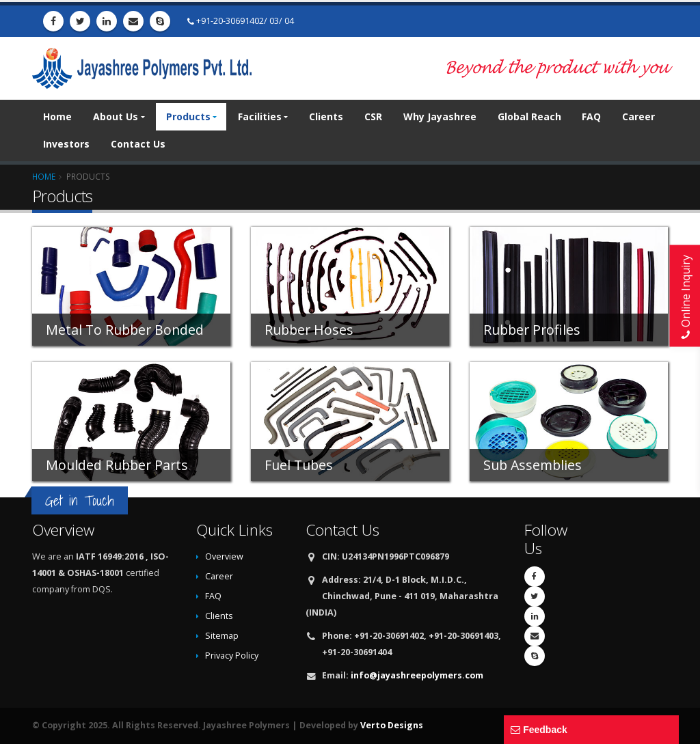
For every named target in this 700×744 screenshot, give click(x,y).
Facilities (260, 116)
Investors (66, 144)
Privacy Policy (232, 656)
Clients (326, 116)
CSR (373, 116)
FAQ (591, 116)
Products (188, 116)
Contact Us (138, 144)
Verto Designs (392, 725)
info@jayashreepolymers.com (417, 675)
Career (638, 116)
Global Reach (529, 116)
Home (57, 116)
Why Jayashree (440, 116)
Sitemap (222, 636)
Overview (224, 556)
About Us (116, 116)
